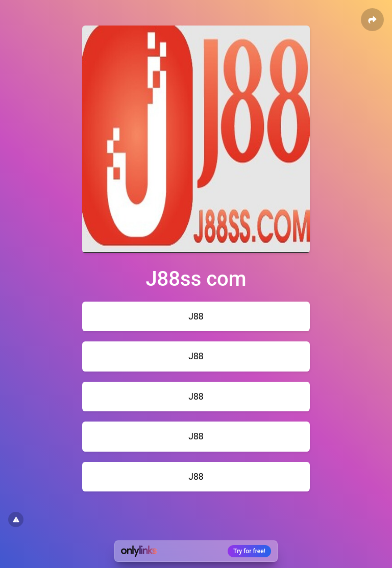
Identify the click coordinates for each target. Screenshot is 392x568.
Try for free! (249, 551)
